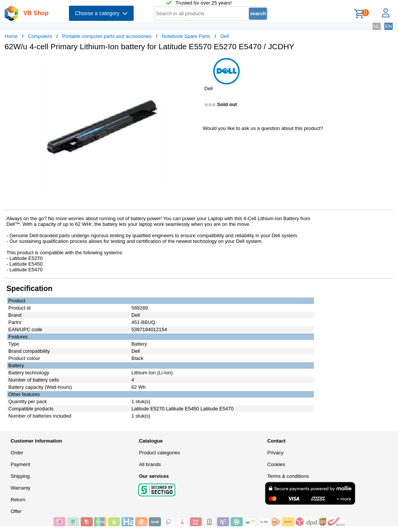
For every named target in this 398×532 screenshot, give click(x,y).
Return (18, 500)
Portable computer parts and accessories (107, 36)
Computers (40, 36)
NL (377, 26)
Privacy (275, 453)
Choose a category (101, 13)
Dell (225, 36)
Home (11, 36)
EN (389, 26)
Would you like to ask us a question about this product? (263, 128)
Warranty (20, 488)
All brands (150, 464)
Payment (20, 464)
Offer (16, 511)
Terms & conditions (288, 476)
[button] (192, 65)
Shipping (20, 476)
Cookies (276, 464)
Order (17, 453)
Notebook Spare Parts (186, 36)
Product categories (159, 453)
